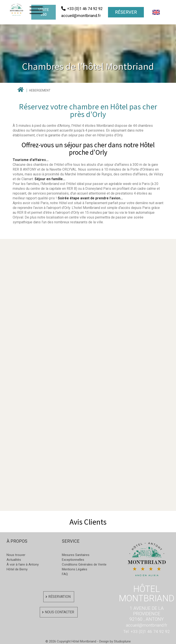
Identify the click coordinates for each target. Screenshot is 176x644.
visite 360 (44, 12)
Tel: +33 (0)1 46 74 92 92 (147, 631)
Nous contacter (59, 612)
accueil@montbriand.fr (147, 625)
